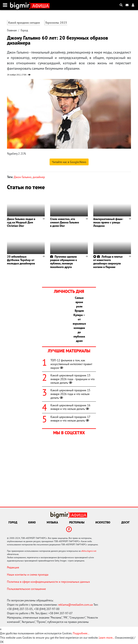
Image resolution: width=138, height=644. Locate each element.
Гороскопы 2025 (56, 23)
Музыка (52, 522)
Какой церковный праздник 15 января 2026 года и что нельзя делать (70, 394)
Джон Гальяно (23, 177)
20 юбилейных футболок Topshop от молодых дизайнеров (21, 260)
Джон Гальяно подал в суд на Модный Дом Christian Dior (21, 222)
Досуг (125, 522)
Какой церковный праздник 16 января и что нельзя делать (70, 407)
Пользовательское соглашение (26, 589)
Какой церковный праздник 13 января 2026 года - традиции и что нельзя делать (73, 379)
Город (24, 30)
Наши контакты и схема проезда (28, 574)
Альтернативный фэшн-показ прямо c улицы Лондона (108, 222)
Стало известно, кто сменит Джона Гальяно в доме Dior (65, 222)
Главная (12, 30)
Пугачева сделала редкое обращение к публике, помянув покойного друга (64, 262)
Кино (32, 522)
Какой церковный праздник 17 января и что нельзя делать (70, 419)
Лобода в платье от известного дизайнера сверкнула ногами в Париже (108, 262)
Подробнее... (81, 633)
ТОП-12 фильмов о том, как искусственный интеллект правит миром (71, 364)
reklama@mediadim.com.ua (75, 605)
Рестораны (77, 522)
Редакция (13, 567)
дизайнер (39, 177)
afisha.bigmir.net (89, 551)
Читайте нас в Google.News (69, 162)
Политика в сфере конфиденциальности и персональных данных (48, 582)
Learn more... (107, 638)
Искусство (103, 522)
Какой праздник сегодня (24, 23)
